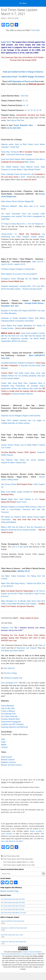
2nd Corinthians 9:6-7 (10, 683)
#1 (24, 101)
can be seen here (14, 128)
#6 (40, 110)
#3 (32, 110)
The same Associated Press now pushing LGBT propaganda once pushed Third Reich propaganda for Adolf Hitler (23, 216)
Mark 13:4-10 (38, 262)
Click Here (35, 30)
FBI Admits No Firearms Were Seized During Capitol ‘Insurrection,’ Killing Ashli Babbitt (23, 520)
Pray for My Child (8, 708)
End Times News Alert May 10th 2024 (13, 899)
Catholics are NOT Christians (12, 724)
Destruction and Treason (26, 648)
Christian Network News (10, 719)
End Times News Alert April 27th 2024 (13, 903)
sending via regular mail (13, 678)
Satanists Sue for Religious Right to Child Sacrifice (21, 416)
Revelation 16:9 (8, 306)
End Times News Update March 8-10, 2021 (19, 865)
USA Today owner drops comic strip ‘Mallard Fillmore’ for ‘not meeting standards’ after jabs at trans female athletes (23, 376)
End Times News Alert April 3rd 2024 (13, 909)
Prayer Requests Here (23, 125)
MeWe (4, 745)
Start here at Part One (15, 120)
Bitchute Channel (8, 760)
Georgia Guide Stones (34, 303)
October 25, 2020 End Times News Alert (14, 942)
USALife (4, 747)
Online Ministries (8, 706)
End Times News (10, 859)
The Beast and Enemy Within (12, 651)
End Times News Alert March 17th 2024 (13, 913)
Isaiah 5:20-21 (20, 264)
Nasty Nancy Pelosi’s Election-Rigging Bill (17, 201)
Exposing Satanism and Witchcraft (14, 727)
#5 (37, 110)
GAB (3, 739)
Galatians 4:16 (7, 628)
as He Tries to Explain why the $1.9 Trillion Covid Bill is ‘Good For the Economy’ (23, 594)
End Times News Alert (12, 856)
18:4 (17, 306)
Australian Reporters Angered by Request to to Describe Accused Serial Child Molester (23, 366)
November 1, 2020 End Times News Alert (14, 928)
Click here (24, 96)
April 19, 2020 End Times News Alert (13, 921)
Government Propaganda (11, 722)
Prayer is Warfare (8, 711)
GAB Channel (6, 757)
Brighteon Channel (8, 762)
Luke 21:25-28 (7, 264)
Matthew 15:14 (23, 571)
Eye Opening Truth (8, 714)
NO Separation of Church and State (24, 81)
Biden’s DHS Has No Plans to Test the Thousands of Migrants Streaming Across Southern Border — (23, 530)
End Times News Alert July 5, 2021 (12, 935)
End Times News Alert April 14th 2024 (13, 906)
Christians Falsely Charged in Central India (18, 269)
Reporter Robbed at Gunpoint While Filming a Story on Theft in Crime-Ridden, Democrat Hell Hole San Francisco (23, 509)
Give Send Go (9, 668)
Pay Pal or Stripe (10, 673)
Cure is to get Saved (20, 547)
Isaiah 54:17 (6, 42)
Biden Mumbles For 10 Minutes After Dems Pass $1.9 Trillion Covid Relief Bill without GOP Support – (23, 604)
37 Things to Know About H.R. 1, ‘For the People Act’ (22, 224)
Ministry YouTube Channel (11, 765)
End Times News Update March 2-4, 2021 (19, 862)
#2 (27, 101)
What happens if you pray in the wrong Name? (19, 274)
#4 (34, 110)
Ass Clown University (9, 716)
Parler (3, 742)
